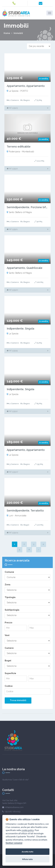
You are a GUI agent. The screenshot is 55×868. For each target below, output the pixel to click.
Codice (9, 686)
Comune (9, 572)
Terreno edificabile (19, 147)
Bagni (8, 661)
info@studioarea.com (14, 807)
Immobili (18, 33)
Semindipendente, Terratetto (25, 511)
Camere (9, 648)
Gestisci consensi (14, 843)
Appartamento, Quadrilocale (25, 268)
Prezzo (9, 623)
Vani (7, 635)
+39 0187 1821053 (13, 812)
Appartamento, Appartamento (26, 86)
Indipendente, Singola (20, 329)
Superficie (10, 673)
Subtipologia (12, 610)
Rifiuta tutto (28, 859)
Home (7, 33)
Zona (8, 585)
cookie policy (27, 830)
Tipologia (10, 597)
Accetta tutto (27, 852)
